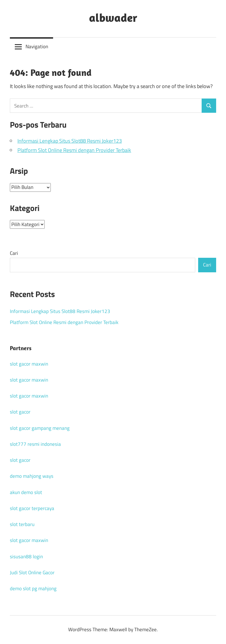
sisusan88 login (26, 557)
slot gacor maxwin (29, 364)
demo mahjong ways (32, 476)
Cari (14, 253)
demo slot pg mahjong (33, 588)
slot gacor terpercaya (32, 508)
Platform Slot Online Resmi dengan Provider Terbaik (74, 150)
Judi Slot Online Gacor (32, 573)
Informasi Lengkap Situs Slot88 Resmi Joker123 (70, 141)
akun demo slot (26, 492)
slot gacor (20, 412)
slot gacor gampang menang (40, 428)
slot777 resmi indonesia (35, 444)
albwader (113, 17)
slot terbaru (22, 524)
